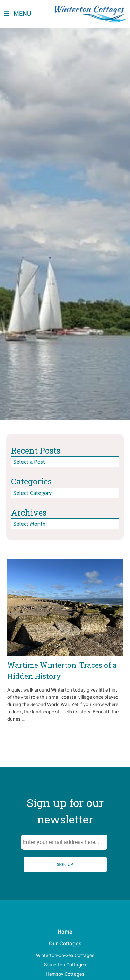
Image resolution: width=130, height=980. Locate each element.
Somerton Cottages (65, 965)
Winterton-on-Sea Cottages (65, 955)
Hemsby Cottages (65, 974)
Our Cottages (65, 943)
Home (65, 932)
